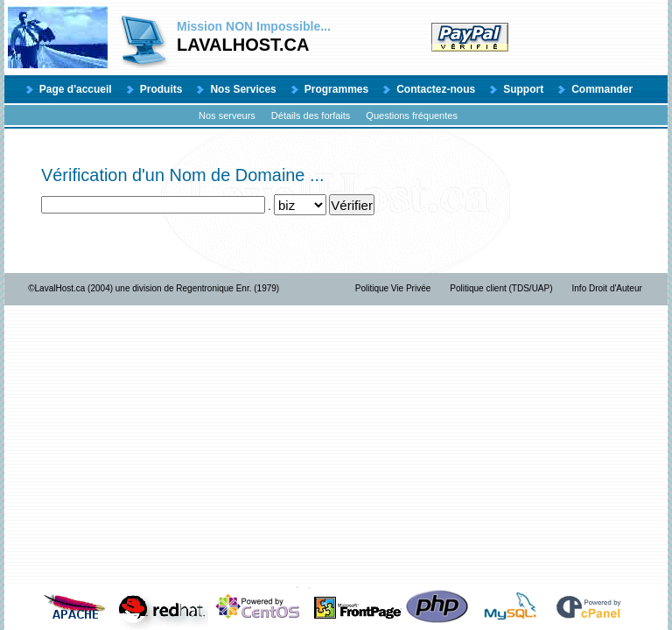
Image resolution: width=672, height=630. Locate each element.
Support (523, 89)
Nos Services (243, 89)
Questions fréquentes (412, 115)
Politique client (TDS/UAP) (501, 288)
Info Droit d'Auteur (607, 288)
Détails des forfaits (311, 115)
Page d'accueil (76, 89)
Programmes (336, 89)
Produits (161, 89)
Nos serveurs (227, 115)
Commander (602, 89)
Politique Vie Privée (393, 288)
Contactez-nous (436, 89)
